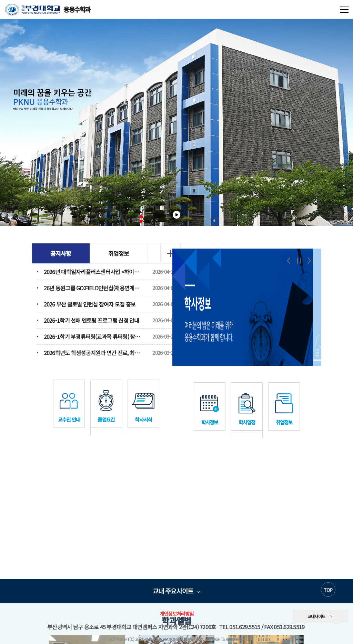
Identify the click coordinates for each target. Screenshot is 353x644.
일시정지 (176, 215)
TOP (328, 582)
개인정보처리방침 (176, 605)
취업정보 (120, 253)
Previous (288, 255)
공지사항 (62, 253)
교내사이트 (316, 608)
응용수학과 (48, 9)
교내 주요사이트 (173, 582)
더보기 (163, 253)
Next (308, 255)
